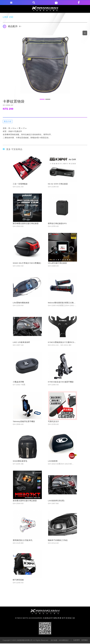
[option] (45, 64)
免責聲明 (76, 640)
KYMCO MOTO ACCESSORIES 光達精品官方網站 (45, 9)
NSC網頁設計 (64, 640)
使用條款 (85, 640)
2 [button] (48, 99)
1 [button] (42, 99)
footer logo (45, 612)
